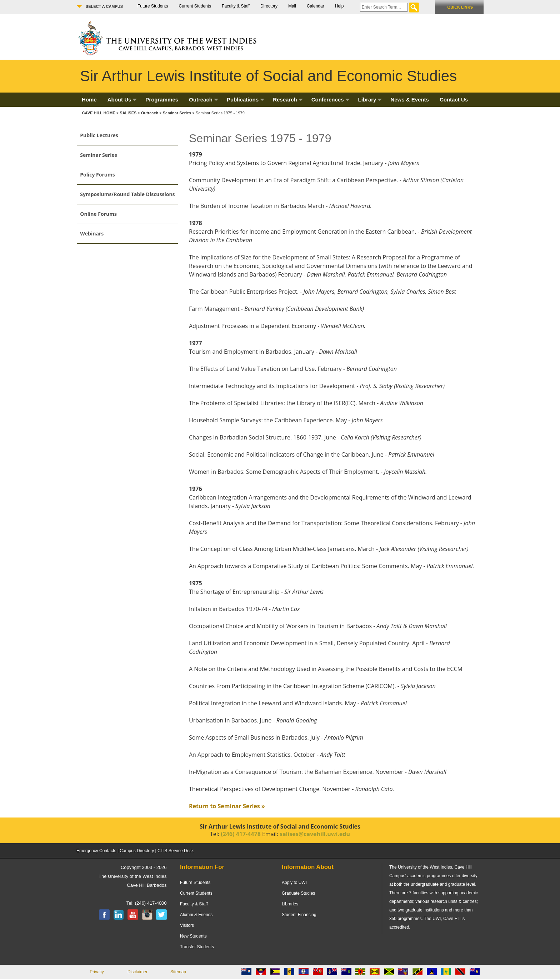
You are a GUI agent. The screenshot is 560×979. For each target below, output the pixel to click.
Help (339, 6)
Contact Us (454, 100)
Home (89, 100)
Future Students (153, 6)
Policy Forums (97, 175)
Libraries (290, 904)
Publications (246, 100)
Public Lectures (99, 135)
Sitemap (178, 972)
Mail (292, 6)
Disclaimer (137, 972)
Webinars (92, 233)
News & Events (410, 100)
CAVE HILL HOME (99, 113)
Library (370, 100)
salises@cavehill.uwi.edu (315, 834)
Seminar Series (177, 113)
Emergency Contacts (96, 851)
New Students (193, 936)
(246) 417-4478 (241, 834)
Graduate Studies (298, 893)
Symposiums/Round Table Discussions (127, 194)
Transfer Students (197, 947)
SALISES (128, 113)
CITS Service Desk (176, 851)
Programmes (162, 100)
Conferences (331, 100)
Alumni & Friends (196, 915)
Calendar (316, 6)
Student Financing (299, 915)
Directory (269, 6)
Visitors (187, 925)
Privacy (97, 972)
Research (288, 100)
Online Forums (98, 214)
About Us (122, 100)
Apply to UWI (294, 883)
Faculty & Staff (236, 6)
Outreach (204, 100)
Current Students (195, 6)
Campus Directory (137, 851)
